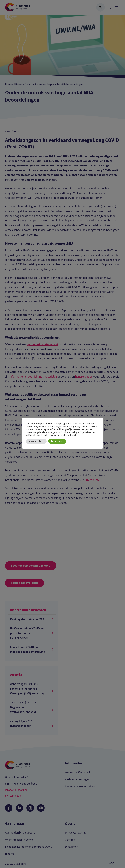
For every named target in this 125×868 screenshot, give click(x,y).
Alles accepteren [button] (57, 441)
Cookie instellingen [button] (36, 441)
